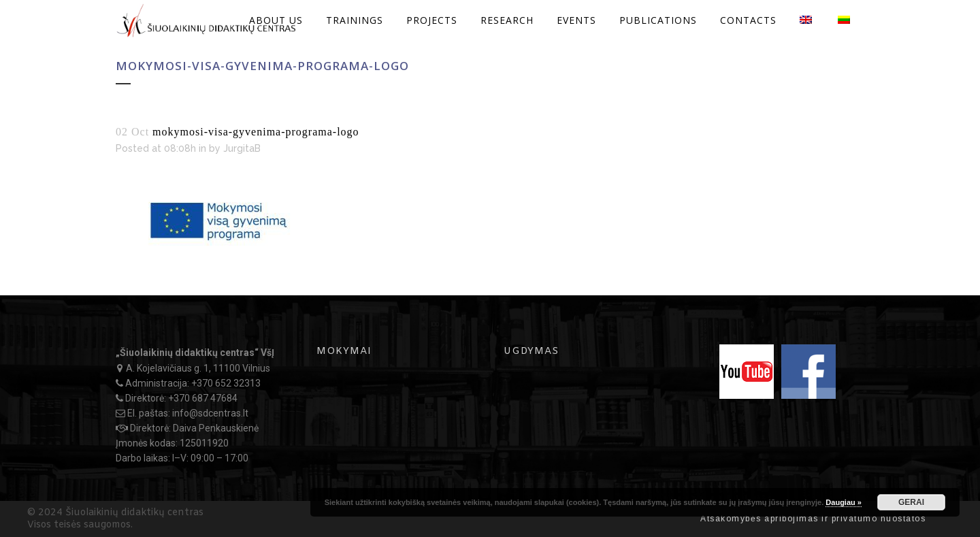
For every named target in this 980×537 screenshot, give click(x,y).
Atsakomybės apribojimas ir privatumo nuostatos (813, 519)
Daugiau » (844, 502)
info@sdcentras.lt (210, 413)
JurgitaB (242, 148)
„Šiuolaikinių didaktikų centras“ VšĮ (195, 353)
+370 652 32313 (226, 383)
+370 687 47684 (203, 398)
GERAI (911, 502)
